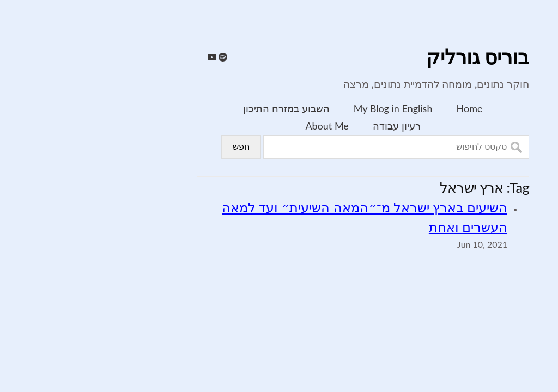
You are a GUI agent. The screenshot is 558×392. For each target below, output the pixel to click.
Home (386, 108)
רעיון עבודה (313, 126)
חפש (157, 147)
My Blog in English (309, 108)
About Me (243, 126)
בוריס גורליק (394, 58)
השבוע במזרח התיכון (202, 108)
